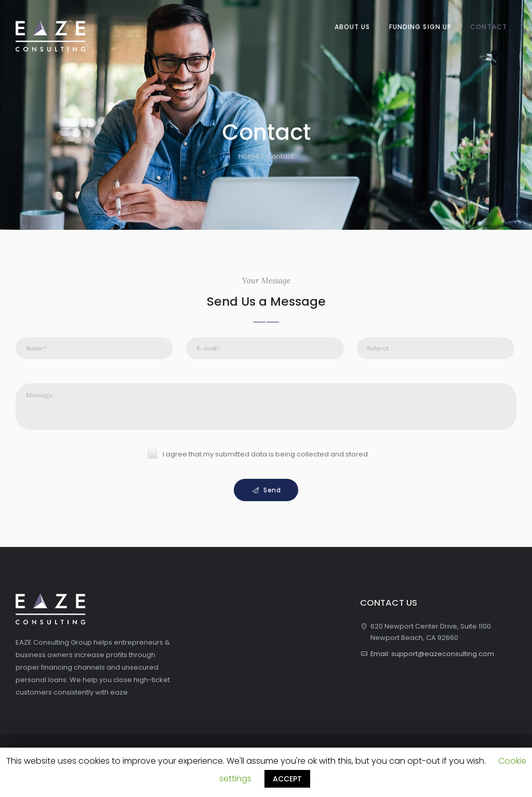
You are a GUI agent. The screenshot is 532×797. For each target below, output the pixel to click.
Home (249, 156)
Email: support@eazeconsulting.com (433, 655)
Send (272, 491)
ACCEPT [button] (287, 779)
